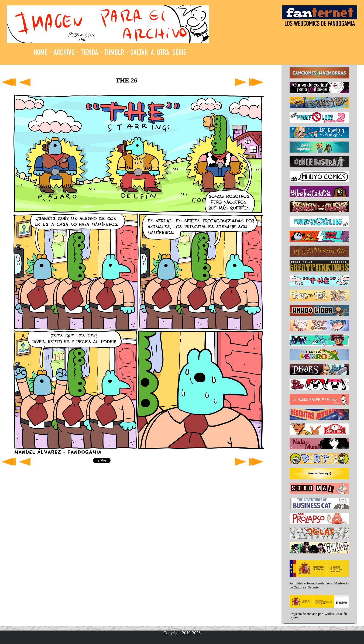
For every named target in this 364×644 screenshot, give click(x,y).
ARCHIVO (64, 53)
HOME (41, 53)
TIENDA (90, 53)
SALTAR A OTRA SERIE (158, 53)
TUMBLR (114, 53)
